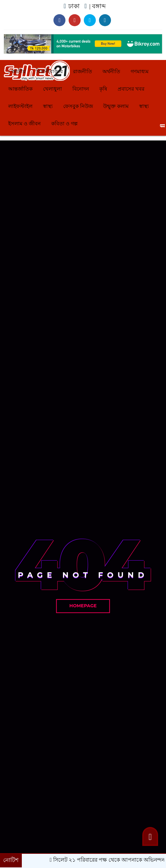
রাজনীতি (83, 71)
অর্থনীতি (111, 71)
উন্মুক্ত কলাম (116, 106)
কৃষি (103, 89)
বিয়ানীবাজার (49, 71)
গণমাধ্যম (140, 71)
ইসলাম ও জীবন (25, 124)
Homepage (83, 606)
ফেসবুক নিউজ (78, 106)
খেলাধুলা (52, 89)
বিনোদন (81, 89)
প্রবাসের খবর (131, 89)
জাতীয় (17, 71)
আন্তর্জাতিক (20, 89)
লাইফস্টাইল (20, 106)
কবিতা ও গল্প (64, 124)
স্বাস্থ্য (48, 106)
